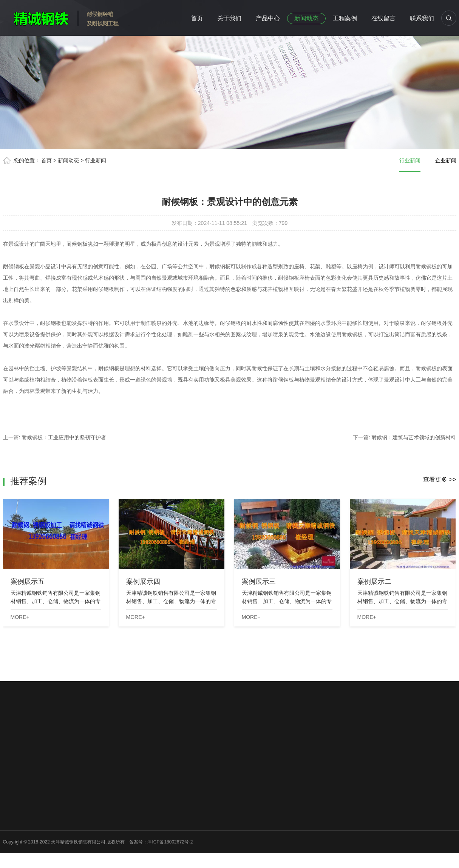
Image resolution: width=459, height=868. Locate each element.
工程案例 (345, 18)
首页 (197, 18)
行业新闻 (96, 160)
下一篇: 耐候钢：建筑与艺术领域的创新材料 (405, 437)
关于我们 (229, 18)
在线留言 (383, 18)
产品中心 (268, 18)
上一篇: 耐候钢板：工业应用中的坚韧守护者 (55, 437)
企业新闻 (446, 160)
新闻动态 (306, 18)
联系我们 (422, 18)
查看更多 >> (440, 479)
